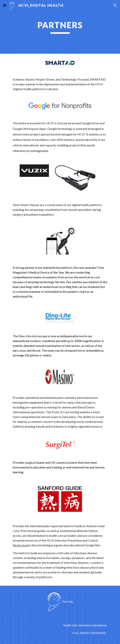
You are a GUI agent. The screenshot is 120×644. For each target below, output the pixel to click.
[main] (60, 27)
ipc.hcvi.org (21, 545)
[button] (5, 5)
